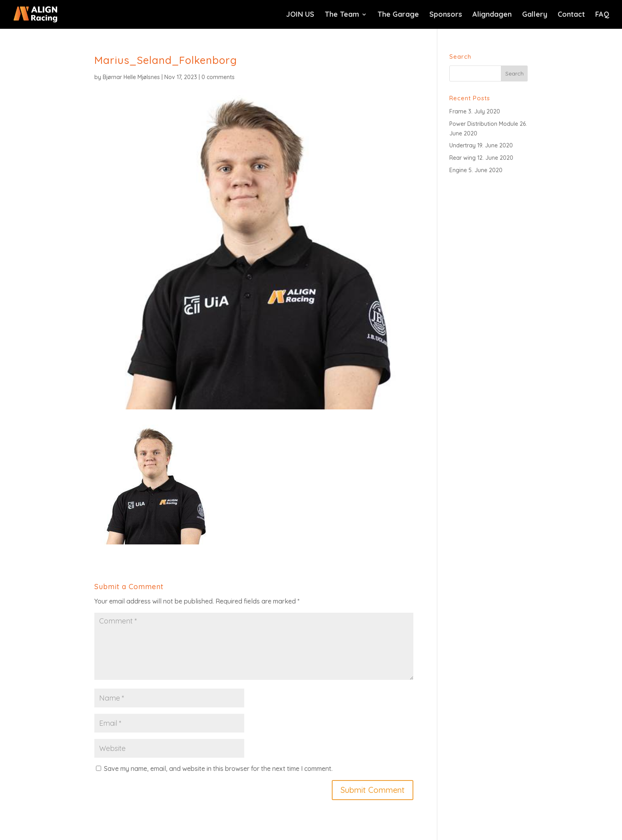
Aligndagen (492, 15)
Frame (458, 111)
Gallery (535, 15)
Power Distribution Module (484, 124)
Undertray (463, 145)
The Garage (398, 15)
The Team (342, 15)
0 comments (218, 77)
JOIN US (300, 15)
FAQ (602, 15)
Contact (571, 15)
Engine (458, 170)
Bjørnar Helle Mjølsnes (131, 77)
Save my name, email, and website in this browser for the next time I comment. (218, 769)
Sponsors (446, 15)
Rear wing (463, 158)
